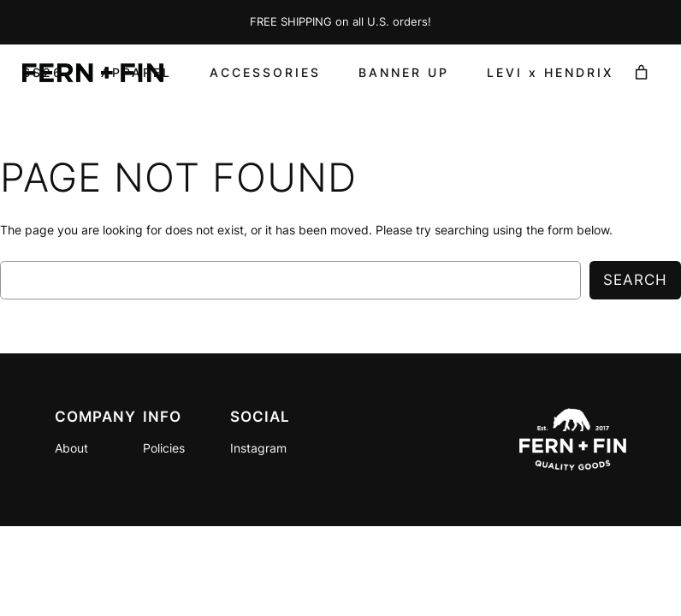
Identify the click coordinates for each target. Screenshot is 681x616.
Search (635, 280)
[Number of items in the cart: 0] (642, 73)
